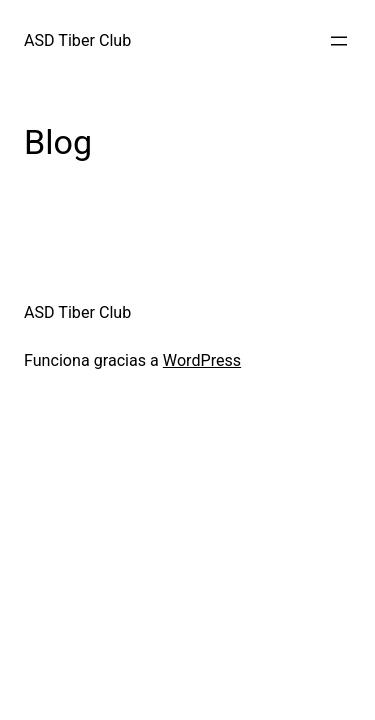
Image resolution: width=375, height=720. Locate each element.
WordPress (202, 360)
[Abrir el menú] (339, 41)
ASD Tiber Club (77, 40)
